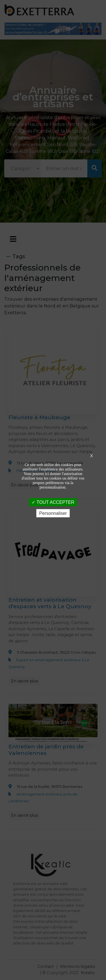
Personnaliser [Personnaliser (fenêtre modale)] (53, 513)
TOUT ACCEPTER (53, 502)
